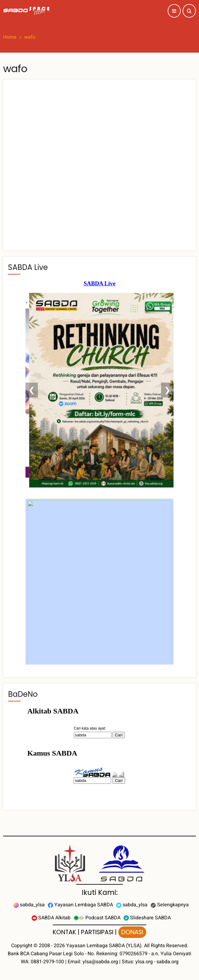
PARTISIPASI (97, 932)
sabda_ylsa (29, 905)
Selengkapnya (170, 905)
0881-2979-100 (47, 962)
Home (10, 37)
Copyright (22, 946)
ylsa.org (144, 962)
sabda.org (167, 962)
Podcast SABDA (97, 918)
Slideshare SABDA (147, 918)
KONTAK (64, 932)
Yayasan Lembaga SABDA (80, 905)
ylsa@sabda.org (100, 962)
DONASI (132, 932)
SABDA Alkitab (51, 918)
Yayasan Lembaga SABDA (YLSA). (104, 946)
